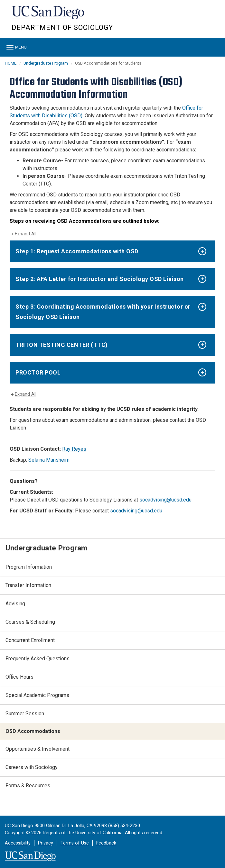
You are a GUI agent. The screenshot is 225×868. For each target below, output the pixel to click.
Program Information (29, 567)
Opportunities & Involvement (37, 749)
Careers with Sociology (32, 767)
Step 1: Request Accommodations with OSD (77, 251)
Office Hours (19, 677)
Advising (15, 604)
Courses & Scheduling (30, 622)
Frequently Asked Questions (37, 659)
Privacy (46, 843)
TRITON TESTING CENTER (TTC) (62, 345)
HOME (11, 63)
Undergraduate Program (46, 63)
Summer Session (25, 714)
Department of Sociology (62, 27)
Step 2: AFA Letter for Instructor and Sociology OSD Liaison (100, 279)
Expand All (26, 234)
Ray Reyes (74, 449)
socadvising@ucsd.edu (165, 500)
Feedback (106, 843)
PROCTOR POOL (38, 372)
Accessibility (18, 843)
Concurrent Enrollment (30, 640)
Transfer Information (28, 585)
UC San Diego (48, 16)
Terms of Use (75, 843)
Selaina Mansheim (49, 460)
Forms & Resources (28, 786)
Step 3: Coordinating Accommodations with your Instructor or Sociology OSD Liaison (103, 312)
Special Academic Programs (37, 695)
